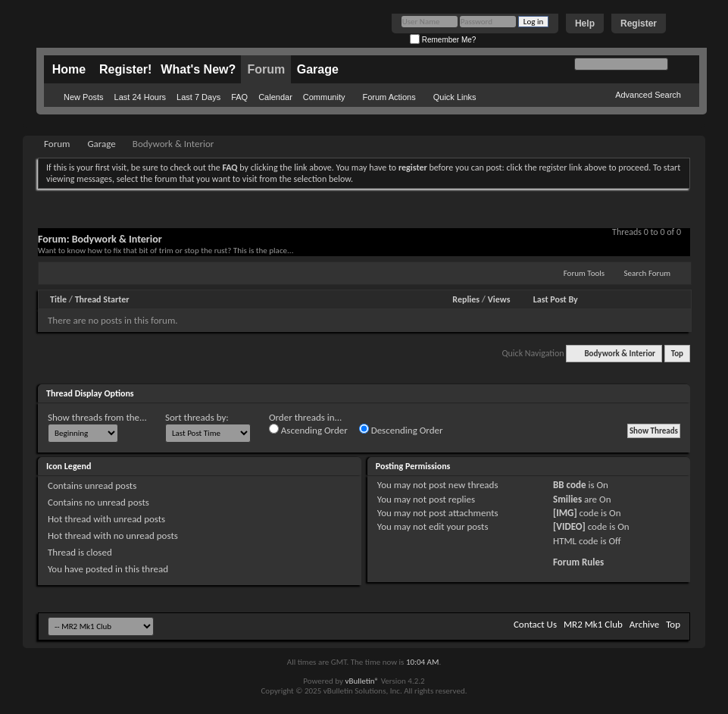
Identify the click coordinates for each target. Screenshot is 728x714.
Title (58, 299)
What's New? (198, 69)
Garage (318, 69)
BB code (569, 485)
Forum (266, 69)
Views (499, 299)
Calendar (275, 97)
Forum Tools (584, 273)
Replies (466, 299)
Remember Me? (443, 40)
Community (324, 97)
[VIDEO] (569, 526)
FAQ (239, 97)
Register (639, 23)
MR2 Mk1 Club (593, 624)
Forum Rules (578, 562)
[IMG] (565, 513)
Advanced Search (648, 95)
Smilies (567, 499)
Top (677, 354)
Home (69, 69)
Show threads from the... (97, 417)
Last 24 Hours (140, 97)
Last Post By (556, 299)
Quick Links (455, 97)
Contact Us (535, 624)
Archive (644, 624)
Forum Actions (389, 97)
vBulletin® (362, 681)
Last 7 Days (198, 97)
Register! (125, 69)
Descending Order (401, 430)
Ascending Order (308, 430)
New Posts (84, 97)
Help (585, 23)
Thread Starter (102, 299)
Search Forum (648, 273)
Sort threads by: (197, 417)
